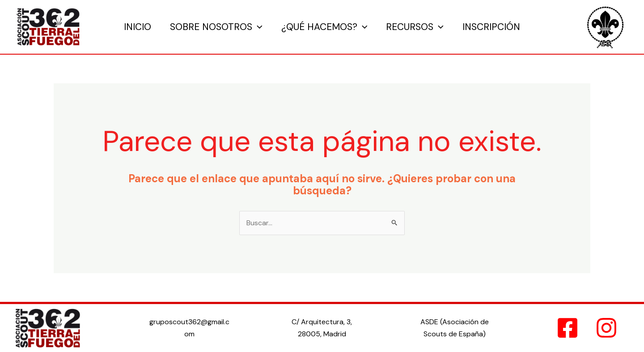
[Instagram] (606, 328)
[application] (257, 27)
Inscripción (491, 27)
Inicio (138, 27)
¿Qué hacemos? (324, 27)
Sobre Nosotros (216, 27)
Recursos (415, 27)
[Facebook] (568, 328)
